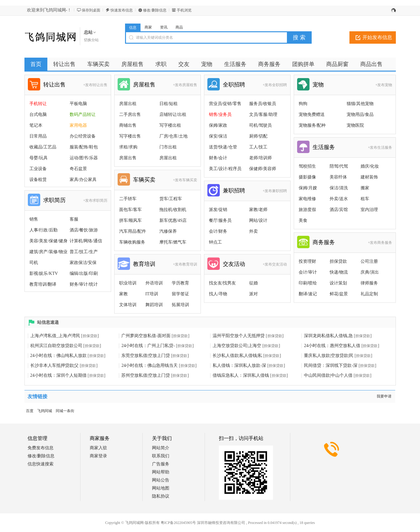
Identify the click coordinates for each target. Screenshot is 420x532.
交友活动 (234, 264)
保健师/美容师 (263, 169)
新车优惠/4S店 (173, 220)
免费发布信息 (41, 448)
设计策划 (338, 283)
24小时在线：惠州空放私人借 (332, 346)
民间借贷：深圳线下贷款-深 (331, 365)
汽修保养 (168, 231)
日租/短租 (169, 104)
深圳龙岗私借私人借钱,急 (328, 336)
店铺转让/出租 (173, 114)
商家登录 (98, 456)
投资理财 (307, 261)
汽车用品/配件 (133, 231)
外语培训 (154, 283)
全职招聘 (234, 85)
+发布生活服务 (380, 147)
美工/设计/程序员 (225, 169)
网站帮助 (161, 472)
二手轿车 (128, 199)
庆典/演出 (370, 272)
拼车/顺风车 (131, 220)
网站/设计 (258, 220)
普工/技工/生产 (84, 252)
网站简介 (161, 448)
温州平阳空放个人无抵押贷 (239, 336)
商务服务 (324, 242)
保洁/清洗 (339, 188)
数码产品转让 (83, 114)
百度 (30, 411)
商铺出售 (128, 125)
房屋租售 (144, 85)
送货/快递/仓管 (223, 147)
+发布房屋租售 (185, 85)
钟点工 (215, 242)
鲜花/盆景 (339, 294)
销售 (34, 219)
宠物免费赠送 (312, 114)
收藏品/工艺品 (43, 147)
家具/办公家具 (83, 180)
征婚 (253, 283)
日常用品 (38, 136)
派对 (253, 294)
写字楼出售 (130, 136)
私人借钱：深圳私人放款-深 (239, 365)
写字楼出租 (170, 125)
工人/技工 (258, 147)
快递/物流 (339, 272)
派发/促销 (218, 210)
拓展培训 (180, 305)
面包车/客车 (131, 210)
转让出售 (54, 85)
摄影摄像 (307, 177)
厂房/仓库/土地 (174, 136)
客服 (74, 219)
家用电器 (78, 125)
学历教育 (180, 283)
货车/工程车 (171, 199)
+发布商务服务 (380, 243)
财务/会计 (218, 158)
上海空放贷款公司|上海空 (237, 346)
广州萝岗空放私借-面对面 (146, 336)
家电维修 (307, 199)
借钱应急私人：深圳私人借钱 (241, 375)
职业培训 (128, 283)
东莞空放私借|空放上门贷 (146, 356)
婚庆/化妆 (370, 166)
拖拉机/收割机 (173, 210)
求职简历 (54, 200)
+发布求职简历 (95, 200)
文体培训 (128, 305)
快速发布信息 (122, 10)
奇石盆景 (78, 169)
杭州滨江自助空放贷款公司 (56, 346)
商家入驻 (98, 448)
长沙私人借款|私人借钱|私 (237, 356)
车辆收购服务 (132, 242)
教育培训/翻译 (43, 284)
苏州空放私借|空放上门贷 (146, 375)
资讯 (164, 27)
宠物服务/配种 (312, 125)
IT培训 (152, 294)
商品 (179, 27)
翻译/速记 (308, 294)
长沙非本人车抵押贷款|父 (55, 365)
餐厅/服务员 (220, 220)
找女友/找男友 (223, 283)
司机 (34, 263)
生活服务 (324, 147)
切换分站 (91, 40)
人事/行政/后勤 (44, 230)
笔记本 (36, 125)
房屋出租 (128, 104)
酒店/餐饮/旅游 (84, 230)
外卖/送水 (339, 199)
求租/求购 (128, 147)
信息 (133, 28)
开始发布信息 (377, 37)
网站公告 (161, 480)
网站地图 (161, 488)
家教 (123, 294)
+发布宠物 (384, 85)
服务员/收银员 (263, 104)
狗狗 (303, 104)
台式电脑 (38, 114)
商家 (148, 27)
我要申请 (384, 396)
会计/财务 (218, 231)
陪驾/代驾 (339, 166)
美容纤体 (338, 177)
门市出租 (168, 147)
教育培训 (144, 264)
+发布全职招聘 (275, 85)
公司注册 (369, 261)
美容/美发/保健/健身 (49, 241)
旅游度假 (307, 210)
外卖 (253, 231)
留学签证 (180, 294)
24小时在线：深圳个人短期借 (58, 375)
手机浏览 (184, 10)
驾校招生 (307, 166)
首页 (36, 64)
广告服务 (161, 464)
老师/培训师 (261, 158)
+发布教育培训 (185, 264)
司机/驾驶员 (261, 125)
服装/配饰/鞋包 (84, 147)
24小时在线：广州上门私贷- (148, 346)
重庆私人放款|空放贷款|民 (329, 356)
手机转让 (38, 104)
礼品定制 (369, 294)
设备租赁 (38, 180)
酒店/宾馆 (339, 210)
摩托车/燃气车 (173, 242)
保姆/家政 (218, 125)
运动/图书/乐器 (84, 158)
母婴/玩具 (39, 158)
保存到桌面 (91, 10)
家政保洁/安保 (83, 263)
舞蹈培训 (154, 305)
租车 (365, 199)
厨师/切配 (258, 136)
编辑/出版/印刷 (84, 273)
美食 (303, 220)
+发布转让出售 (95, 85)
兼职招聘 (234, 191)
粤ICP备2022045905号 (178, 523)
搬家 (365, 188)
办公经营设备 (83, 136)
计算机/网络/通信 (86, 241)
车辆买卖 (144, 180)
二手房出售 (130, 114)
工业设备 (38, 169)
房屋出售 (128, 158)
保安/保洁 (218, 136)
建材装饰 (369, 177)
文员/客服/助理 (263, 114)
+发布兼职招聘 (275, 191)
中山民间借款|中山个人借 (328, 375)
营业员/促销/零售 (225, 104)
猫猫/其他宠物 (360, 104)
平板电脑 (78, 104)
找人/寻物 (218, 294)
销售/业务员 (220, 114)
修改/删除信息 (155, 10)
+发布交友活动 (275, 264)
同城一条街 (65, 411)
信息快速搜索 (41, 464)
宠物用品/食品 (360, 114)
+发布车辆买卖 (185, 180)
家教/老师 (258, 210)
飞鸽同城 (45, 411)
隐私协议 (161, 496)
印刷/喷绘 (308, 283)
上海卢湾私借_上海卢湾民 (55, 336)
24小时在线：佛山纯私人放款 (58, 356)
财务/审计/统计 (84, 284)
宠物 (318, 85)
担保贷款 (338, 261)
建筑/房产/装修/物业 (49, 252)
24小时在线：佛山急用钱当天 (149, 365)
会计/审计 (308, 272)
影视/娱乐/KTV (44, 273)
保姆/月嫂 (308, 188)
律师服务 (369, 283)
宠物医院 (355, 125)
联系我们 (161, 456)
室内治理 (369, 210)
